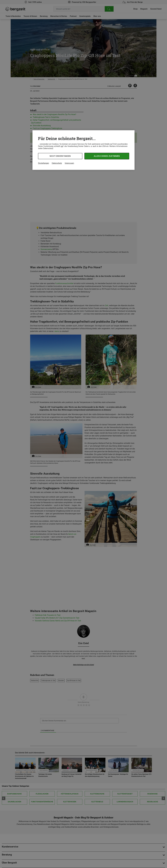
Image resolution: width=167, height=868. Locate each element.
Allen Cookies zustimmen (107, 156)
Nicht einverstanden (60, 156)
